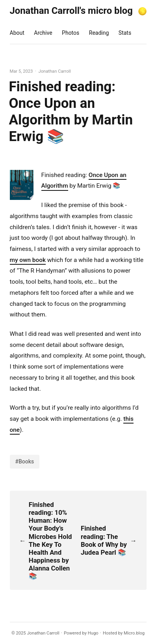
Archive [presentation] (43, 33)
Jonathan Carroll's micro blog (71, 11)
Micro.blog (134, 633)
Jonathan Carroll (43, 633)
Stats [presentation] (125, 33)
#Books (25, 461)
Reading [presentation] (99, 33)
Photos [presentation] (71, 33)
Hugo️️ (93, 633)
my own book (28, 260)
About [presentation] (17, 33)
